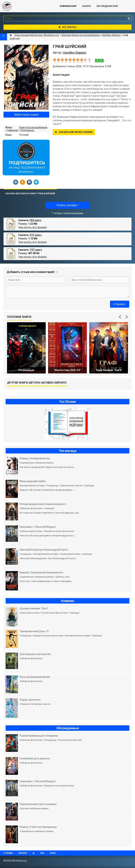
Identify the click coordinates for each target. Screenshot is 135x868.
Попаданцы (27, 130)
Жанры (87, 6)
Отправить (120, 304)
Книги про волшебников (33, 127)
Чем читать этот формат (33, 227)
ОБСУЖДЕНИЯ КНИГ (107, 6)
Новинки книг (68, 6)
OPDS (53, 853)
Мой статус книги (26, 115)
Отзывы (8, 853)
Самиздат (13, 130)
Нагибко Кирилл (111, 35)
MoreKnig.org (26, 6)
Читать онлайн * (67, 205)
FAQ (42, 853)
